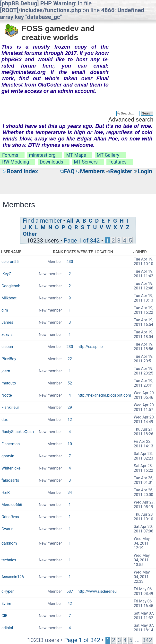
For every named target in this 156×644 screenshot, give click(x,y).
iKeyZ (6, 274)
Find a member (42, 221)
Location (104, 252)
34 (70, 492)
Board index (22, 171)
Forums (10, 155)
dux (5, 420)
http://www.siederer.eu (97, 591)
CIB (4, 616)
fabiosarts (10, 480)
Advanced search (131, 119)
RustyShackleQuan (18, 432)
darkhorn (9, 543)
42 (70, 604)
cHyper (8, 591)
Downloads (51, 162)
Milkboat (9, 298)
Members (92, 171)
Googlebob (11, 286)
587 (70, 591)
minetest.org (42, 155)
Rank (58, 252)
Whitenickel (11, 468)
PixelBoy (9, 359)
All (70, 221)
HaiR (6, 492)
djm (5, 310)
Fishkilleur (10, 407)
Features (117, 162)
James (7, 322)
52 (70, 383)
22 (70, 359)
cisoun (7, 347)
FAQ (69, 171)
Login (145, 171)
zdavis (7, 335)
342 (147, 640)
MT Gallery (108, 155)
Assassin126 (13, 577)
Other (30, 234)
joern (6, 371)
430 (70, 262)
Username (11, 252)
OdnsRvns (10, 517)
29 (70, 407)
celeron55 (10, 262)
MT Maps (76, 155)
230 (70, 347)
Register (121, 171)
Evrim (6, 604)
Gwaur (7, 529)
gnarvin (8, 456)
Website (85, 252)
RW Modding (16, 162)
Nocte (7, 395)
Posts (70, 252)
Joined (140, 252)
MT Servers (86, 162)
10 (70, 444)
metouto (9, 383)
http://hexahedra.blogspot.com (104, 395)
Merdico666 (12, 505)
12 (70, 420)
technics (9, 560)
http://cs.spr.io (90, 347)
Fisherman (11, 444)
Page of (82, 241)
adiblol (7, 628)
